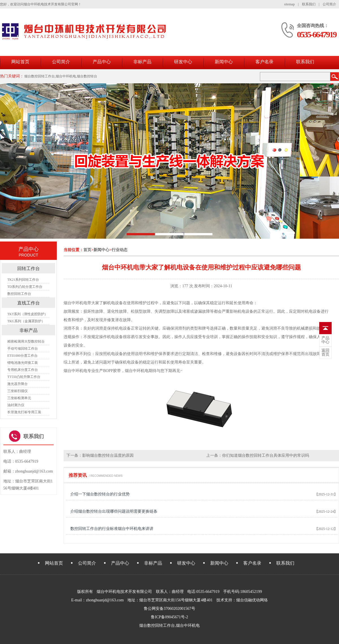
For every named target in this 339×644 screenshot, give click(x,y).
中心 (325, 340)
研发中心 (183, 62)
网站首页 (20, 62)
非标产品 (142, 62)
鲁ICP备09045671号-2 (169, 617)
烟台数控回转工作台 (157, 625)
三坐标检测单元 (19, 398)
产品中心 (102, 62)
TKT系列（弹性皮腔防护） (28, 314)
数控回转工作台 (19, 294)
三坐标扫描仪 (18, 391)
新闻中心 (224, 62)
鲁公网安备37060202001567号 (169, 609)
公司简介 (329, 4)
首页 (87, 250)
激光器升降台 (18, 384)
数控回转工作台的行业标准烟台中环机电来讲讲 (112, 529)
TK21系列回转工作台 (23, 280)
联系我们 (309, 4)
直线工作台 (29, 303)
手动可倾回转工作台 (23, 349)
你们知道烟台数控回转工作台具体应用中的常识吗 (266, 455)
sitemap (289, 4)
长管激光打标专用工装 (24, 412)
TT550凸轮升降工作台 (24, 377)
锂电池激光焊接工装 (23, 363)
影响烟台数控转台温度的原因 (108, 455)
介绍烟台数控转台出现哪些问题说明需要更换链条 (114, 511)
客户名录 (264, 62)
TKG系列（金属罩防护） (26, 321)
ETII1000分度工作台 (22, 356)
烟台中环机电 (188, 625)
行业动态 (119, 250)
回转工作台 (29, 268)
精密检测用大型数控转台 (26, 341)
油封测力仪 (16, 405)
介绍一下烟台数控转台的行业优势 (100, 494)
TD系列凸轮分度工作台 (25, 287)
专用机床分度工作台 (23, 370)
